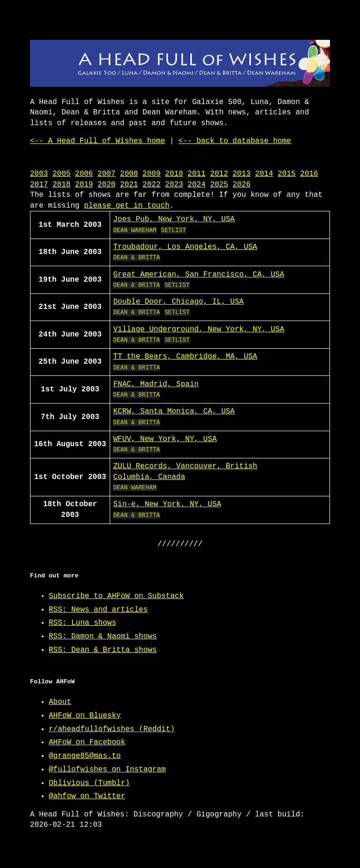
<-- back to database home (235, 141)
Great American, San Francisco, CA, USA (199, 275)
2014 (264, 174)
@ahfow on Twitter (87, 796)
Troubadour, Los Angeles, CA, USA (185, 247)
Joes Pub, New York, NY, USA (174, 219)
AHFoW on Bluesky (85, 716)
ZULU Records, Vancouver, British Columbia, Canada (185, 471)
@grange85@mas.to (85, 756)
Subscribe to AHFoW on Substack (116, 596)
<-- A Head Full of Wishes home (97, 141)
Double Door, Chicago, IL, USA (178, 302)
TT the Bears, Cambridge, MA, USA (185, 357)
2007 (106, 174)
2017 (39, 185)
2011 (196, 174)
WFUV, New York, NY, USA (165, 439)
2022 (151, 185)
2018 (61, 185)
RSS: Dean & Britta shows (103, 650)
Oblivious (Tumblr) (89, 783)
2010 (174, 174)
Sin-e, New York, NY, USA (167, 504)
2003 (39, 174)
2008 (129, 174)
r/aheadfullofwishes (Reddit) (112, 729)
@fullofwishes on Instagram (107, 770)
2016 (309, 174)
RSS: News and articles (98, 610)
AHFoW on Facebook (87, 742)
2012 (219, 174)
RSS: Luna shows (82, 623)
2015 (286, 174)
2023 (174, 185)
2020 (106, 185)
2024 (196, 185)
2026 (241, 185)
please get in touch (127, 206)
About (60, 702)
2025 (219, 185)
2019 (84, 185)
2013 (241, 174)
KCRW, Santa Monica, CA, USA (174, 412)
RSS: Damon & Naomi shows (103, 636)
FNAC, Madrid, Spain (156, 384)
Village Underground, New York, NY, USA (199, 329)
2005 (61, 174)
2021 (129, 185)
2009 (151, 174)
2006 (84, 174)
